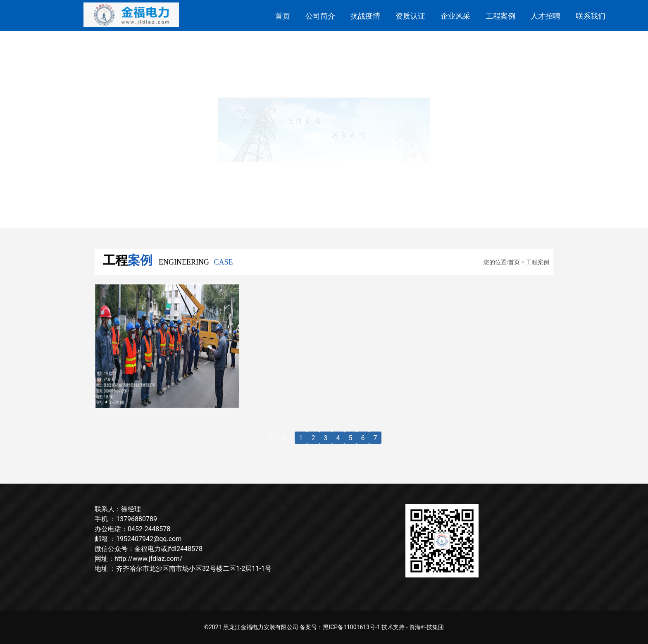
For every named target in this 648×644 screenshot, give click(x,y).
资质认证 (410, 16)
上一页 (276, 438)
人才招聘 (546, 16)
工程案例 (500, 16)
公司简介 (320, 16)
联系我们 (591, 16)
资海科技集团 (426, 627)
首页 (283, 16)
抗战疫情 (365, 16)
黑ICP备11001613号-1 (351, 627)
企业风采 (455, 16)
